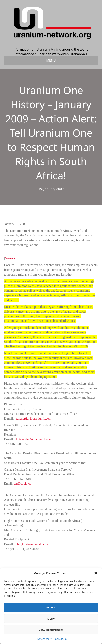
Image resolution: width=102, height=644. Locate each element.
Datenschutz (44, 639)
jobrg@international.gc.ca (31, 544)
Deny (51, 618)
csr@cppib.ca (22, 484)
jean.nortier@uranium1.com (33, 418)
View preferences (51, 630)
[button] (96, 573)
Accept (51, 607)
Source (10, 258)
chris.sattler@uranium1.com (33, 439)
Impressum (60, 639)
